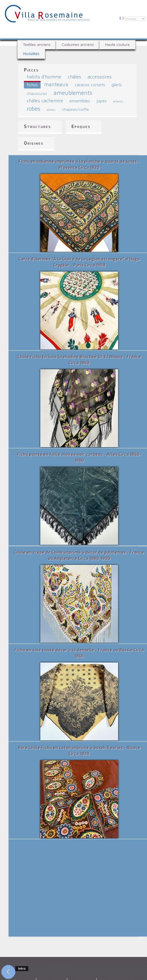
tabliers (51, 110)
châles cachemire (45, 101)
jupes (102, 101)
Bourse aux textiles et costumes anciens (59, 20)
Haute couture (117, 45)
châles (74, 77)
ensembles (80, 101)
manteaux (56, 84)
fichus (32, 85)
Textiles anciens (37, 45)
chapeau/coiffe (75, 109)
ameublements (73, 93)
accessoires (100, 77)
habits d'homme (44, 77)
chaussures (37, 93)
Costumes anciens (78, 45)
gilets (117, 85)
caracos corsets (90, 85)
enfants (118, 101)
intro (22, 968)
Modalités (31, 54)
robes (33, 109)
